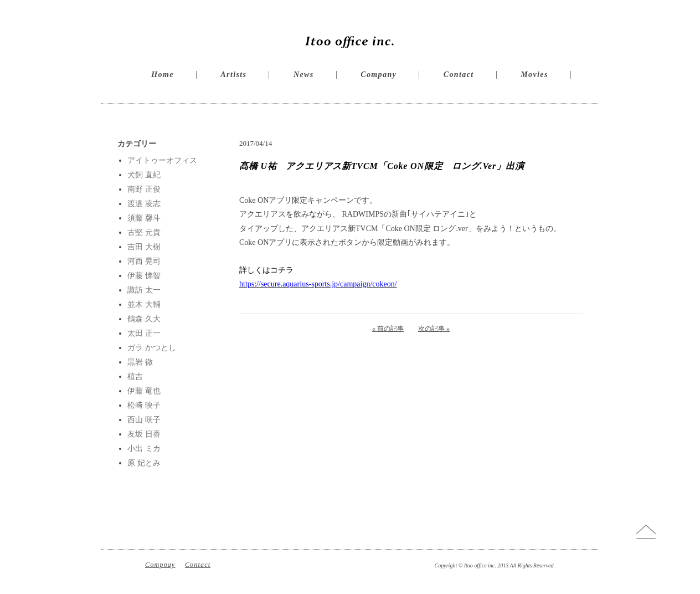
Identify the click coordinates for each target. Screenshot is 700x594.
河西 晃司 (144, 261)
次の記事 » (434, 329)
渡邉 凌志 (144, 204)
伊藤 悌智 (144, 276)
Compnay (160, 565)
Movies (534, 75)
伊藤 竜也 (144, 391)
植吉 (135, 377)
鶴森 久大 (144, 319)
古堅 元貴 (144, 232)
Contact (459, 75)
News (304, 75)
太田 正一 (144, 333)
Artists (233, 75)
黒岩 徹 (140, 362)
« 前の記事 (388, 329)
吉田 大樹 (144, 247)
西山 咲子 (144, 420)
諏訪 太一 (144, 290)
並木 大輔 (144, 304)
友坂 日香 (144, 434)
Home (163, 75)
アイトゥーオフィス (162, 160)
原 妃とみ (144, 463)
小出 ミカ (144, 449)
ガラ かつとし (152, 348)
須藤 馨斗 (144, 218)
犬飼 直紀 (144, 175)
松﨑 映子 (144, 405)
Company (379, 75)
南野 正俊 (144, 189)
